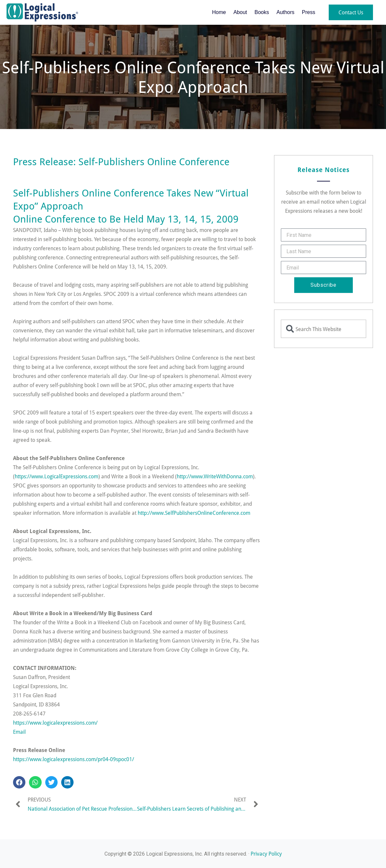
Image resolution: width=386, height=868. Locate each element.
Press (309, 12)
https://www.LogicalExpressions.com (56, 476)
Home (219, 12)
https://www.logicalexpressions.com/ (55, 723)
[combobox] (324, 329)
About (240, 12)
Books (262, 12)
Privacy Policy (266, 854)
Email (19, 732)
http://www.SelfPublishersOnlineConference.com (194, 513)
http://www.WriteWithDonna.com (215, 476)
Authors (285, 12)
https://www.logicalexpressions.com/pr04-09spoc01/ (74, 759)
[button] (19, 782)
